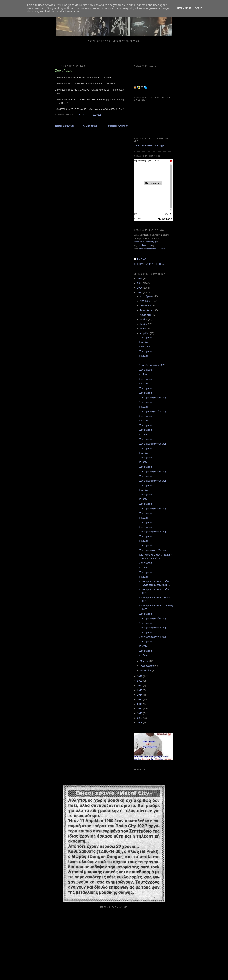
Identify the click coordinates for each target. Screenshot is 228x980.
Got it (198, 8)
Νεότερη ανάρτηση (65, 126)
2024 (140, 288)
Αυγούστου (146, 315)
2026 (140, 278)
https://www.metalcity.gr (145, 242)
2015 (140, 690)
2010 (140, 713)
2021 (140, 681)
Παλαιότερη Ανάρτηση (117, 126)
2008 (140, 723)
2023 (140, 292)
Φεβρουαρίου (147, 666)
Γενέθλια (144, 342)
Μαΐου (143, 329)
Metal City (144, 347)
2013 (140, 699)
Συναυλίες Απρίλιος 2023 (152, 365)
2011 (140, 709)
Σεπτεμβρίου (147, 310)
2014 (140, 695)
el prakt (142, 259)
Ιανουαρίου (146, 670)
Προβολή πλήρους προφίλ (149, 264)
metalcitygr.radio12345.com (152, 249)
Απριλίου (145, 333)
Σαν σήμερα (145, 337)
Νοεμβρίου (146, 301)
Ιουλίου (144, 319)
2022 (140, 676)
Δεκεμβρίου (146, 296)
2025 (140, 283)
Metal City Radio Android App (149, 145)
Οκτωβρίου (146, 306)
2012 (140, 704)
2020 (140, 686)
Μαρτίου (145, 661)
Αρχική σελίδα (90, 126)
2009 (140, 718)
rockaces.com (145, 245)
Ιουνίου (144, 324)
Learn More (184, 8)
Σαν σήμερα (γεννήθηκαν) (153, 397)
